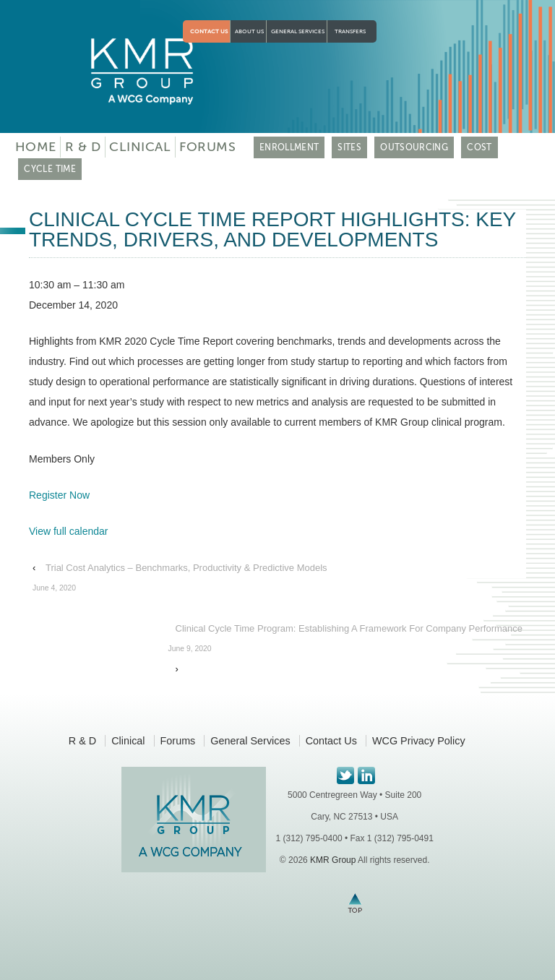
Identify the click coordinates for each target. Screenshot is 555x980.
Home (36, 147)
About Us (249, 31)
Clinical (140, 147)
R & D (83, 147)
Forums (207, 147)
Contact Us (209, 31)
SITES (349, 147)
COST (479, 147)
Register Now (59, 495)
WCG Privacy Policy (419, 741)
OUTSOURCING (414, 147)
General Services (298, 31)
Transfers (350, 31)
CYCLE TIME (50, 169)
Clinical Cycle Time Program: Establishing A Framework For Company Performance (345, 641)
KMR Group (333, 860)
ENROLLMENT (289, 147)
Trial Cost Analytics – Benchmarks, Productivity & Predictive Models (180, 580)
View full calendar (68, 531)
